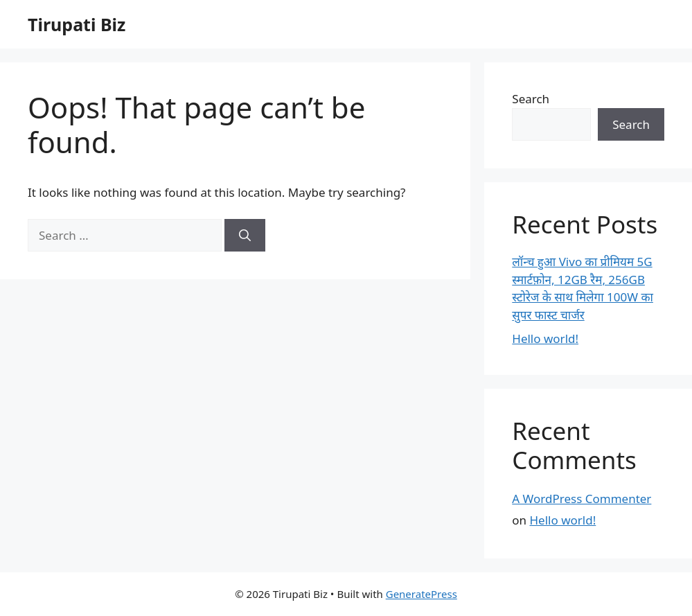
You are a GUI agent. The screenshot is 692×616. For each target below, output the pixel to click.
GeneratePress (422, 594)
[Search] (245, 236)
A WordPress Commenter (582, 499)
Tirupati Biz (77, 24)
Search (531, 99)
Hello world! (545, 338)
